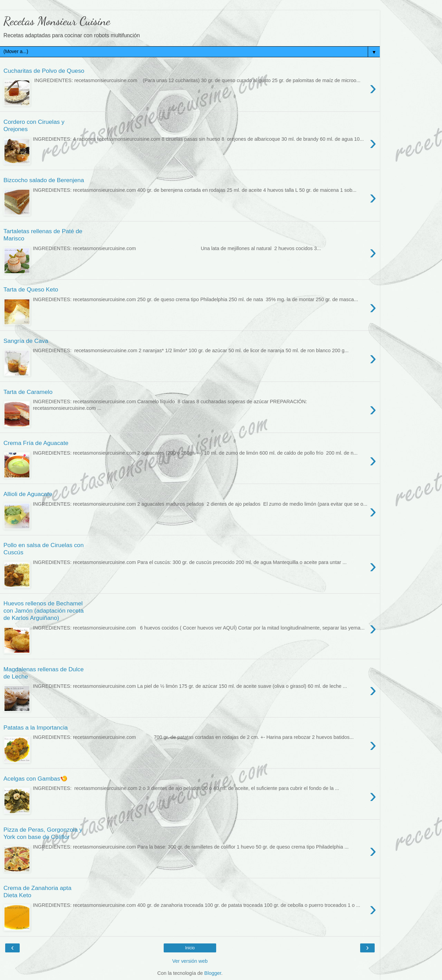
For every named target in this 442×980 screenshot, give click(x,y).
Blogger (213, 973)
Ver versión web (190, 961)
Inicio (190, 948)
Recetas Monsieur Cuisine (57, 21)
